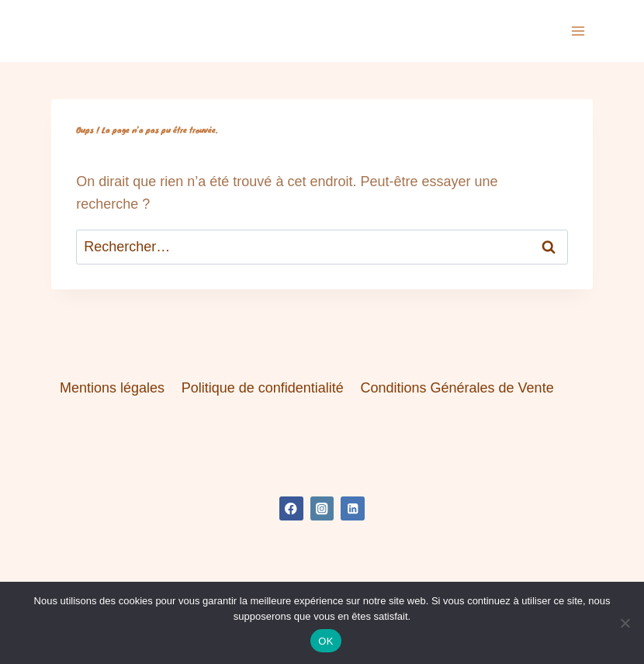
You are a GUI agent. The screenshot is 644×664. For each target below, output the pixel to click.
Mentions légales (112, 388)
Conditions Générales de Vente (457, 388)
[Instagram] (322, 508)
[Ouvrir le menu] (578, 31)
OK (325, 641)
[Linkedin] (353, 508)
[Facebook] (291, 508)
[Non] (625, 623)
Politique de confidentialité (263, 388)
